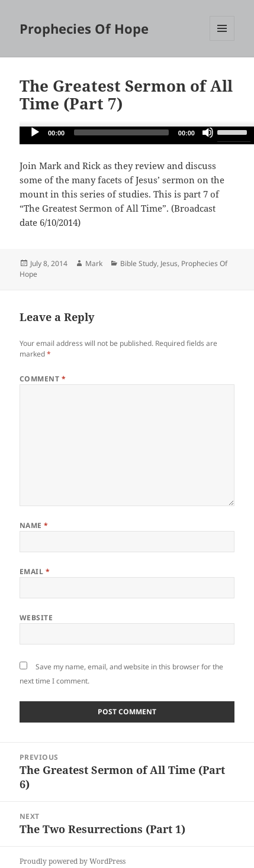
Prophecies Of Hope (84, 28)
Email (35, 571)
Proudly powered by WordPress (73, 861)
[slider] (121, 132)
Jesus (169, 263)
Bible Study (139, 263)
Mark (94, 263)
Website (36, 618)
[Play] (35, 132)
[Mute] (208, 132)
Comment (43, 379)
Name (34, 525)
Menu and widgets (222, 41)
